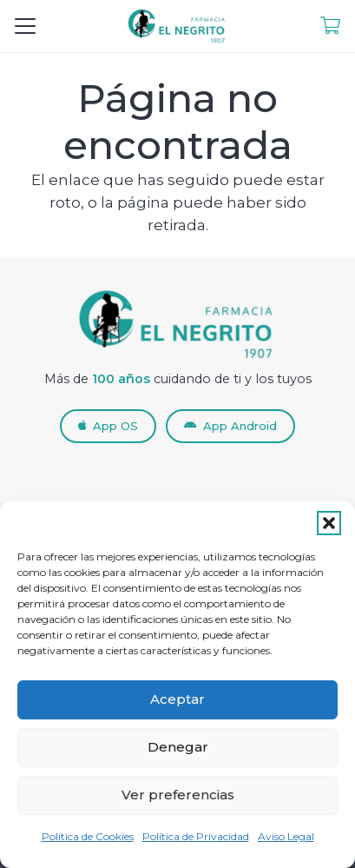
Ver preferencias (178, 795)
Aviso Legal (286, 836)
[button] (329, 523)
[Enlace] (330, 26)
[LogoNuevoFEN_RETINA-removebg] (177, 26)
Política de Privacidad (196, 836)
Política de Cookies (88, 836)
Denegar (178, 747)
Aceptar (177, 699)
